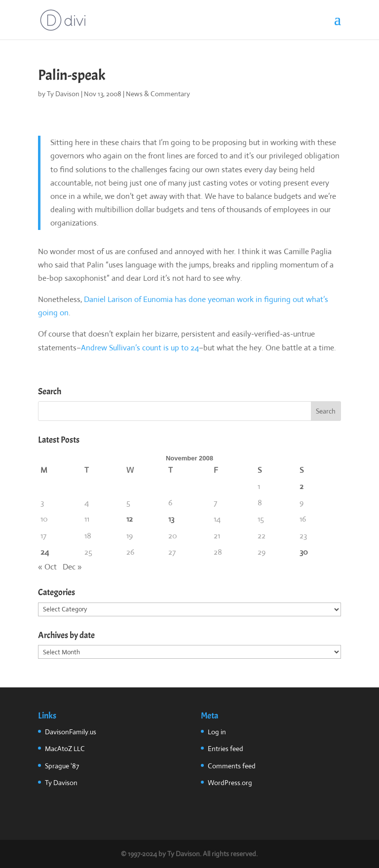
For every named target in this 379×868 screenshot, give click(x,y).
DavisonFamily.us (71, 732)
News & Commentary (158, 94)
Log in (217, 732)
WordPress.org (230, 783)
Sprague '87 (62, 766)
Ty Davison (63, 94)
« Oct (47, 567)
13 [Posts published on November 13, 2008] (171, 519)
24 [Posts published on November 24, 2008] (45, 552)
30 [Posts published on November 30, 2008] (304, 552)
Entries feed (226, 749)
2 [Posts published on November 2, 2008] (302, 486)
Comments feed (232, 766)
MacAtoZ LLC (65, 749)
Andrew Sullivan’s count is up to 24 (140, 348)
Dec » (72, 567)
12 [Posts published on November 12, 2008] (130, 519)
